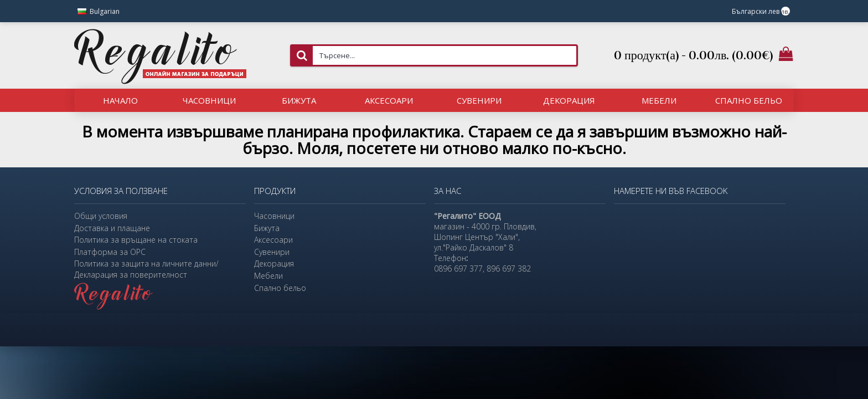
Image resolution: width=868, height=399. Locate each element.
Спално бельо (280, 288)
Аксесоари (273, 240)
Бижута (267, 228)
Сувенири (272, 252)
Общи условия (101, 216)
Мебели (268, 276)
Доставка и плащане (112, 228)
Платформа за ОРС (110, 252)
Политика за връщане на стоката (136, 240)
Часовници (274, 216)
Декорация (274, 264)
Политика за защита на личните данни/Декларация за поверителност (146, 269)
